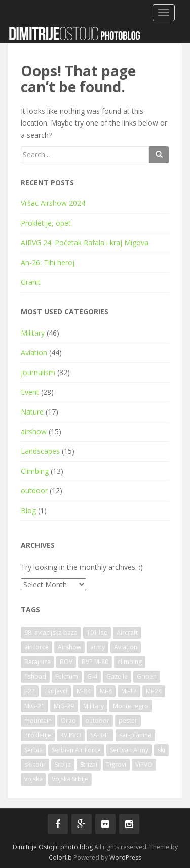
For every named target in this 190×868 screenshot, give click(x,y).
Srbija (63, 764)
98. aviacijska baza (51, 632)
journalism (38, 372)
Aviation (34, 353)
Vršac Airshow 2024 (53, 203)
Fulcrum (67, 676)
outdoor (34, 491)
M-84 (84, 691)
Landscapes (40, 451)
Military (33, 333)
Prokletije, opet (46, 223)
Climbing (35, 471)
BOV (66, 662)
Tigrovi (116, 764)
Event (30, 392)
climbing (130, 662)
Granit (31, 282)
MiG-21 (34, 706)
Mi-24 (154, 691)
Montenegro (131, 706)
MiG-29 (64, 706)
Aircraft (127, 632)
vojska (33, 779)
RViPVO (71, 735)
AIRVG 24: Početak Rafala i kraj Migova (85, 243)
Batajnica (37, 662)
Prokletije (38, 735)
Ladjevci (56, 691)
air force (36, 647)
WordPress (125, 858)
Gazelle (117, 676)
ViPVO (144, 764)
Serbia (33, 750)
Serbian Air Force (76, 750)
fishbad (35, 676)
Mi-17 (129, 691)
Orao (68, 720)
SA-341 (100, 735)
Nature (32, 412)
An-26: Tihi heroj (48, 262)
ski (161, 750)
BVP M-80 (95, 662)
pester (128, 720)
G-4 (92, 676)
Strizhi (89, 764)
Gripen (147, 676)
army (98, 647)
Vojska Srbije (70, 779)
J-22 (30, 691)
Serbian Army (129, 750)
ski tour (35, 764)
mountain (38, 720)
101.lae (97, 632)
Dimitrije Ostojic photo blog (53, 847)
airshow (34, 431)
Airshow (69, 647)
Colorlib (60, 858)
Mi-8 (106, 691)
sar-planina (135, 735)
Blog (28, 510)
